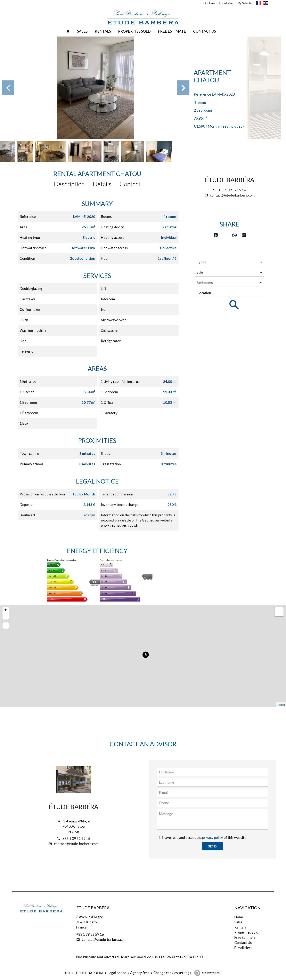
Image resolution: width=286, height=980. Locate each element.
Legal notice (117, 973)
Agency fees (140, 973)
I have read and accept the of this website (204, 838)
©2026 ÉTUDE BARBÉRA (84, 973)
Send (212, 846)
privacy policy (213, 838)
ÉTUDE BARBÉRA (230, 180)
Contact (130, 184)
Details (102, 184)
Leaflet (281, 705)
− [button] (6, 616)
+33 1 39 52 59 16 (232, 190)
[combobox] (230, 262)
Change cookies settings (172, 973)
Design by (212, 973)
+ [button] (6, 610)
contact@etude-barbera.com (232, 195)
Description (69, 184)
